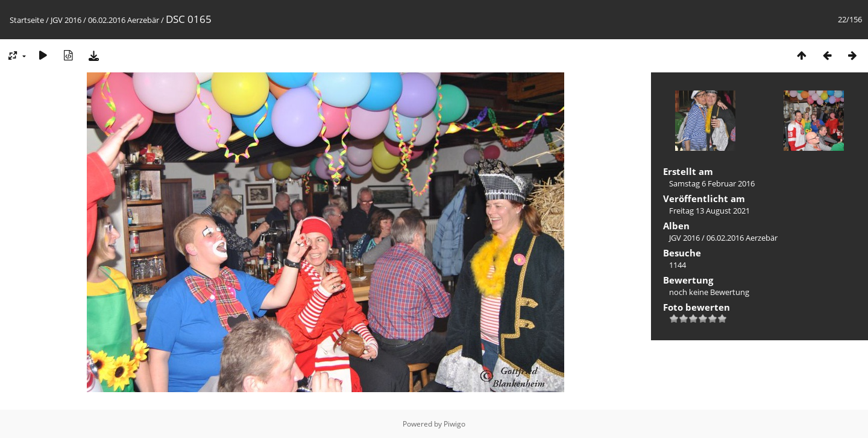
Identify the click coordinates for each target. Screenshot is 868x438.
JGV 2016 (66, 20)
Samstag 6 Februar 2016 (712, 183)
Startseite (27, 20)
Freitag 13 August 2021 (709, 211)
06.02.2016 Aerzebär (124, 20)
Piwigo (454, 424)
